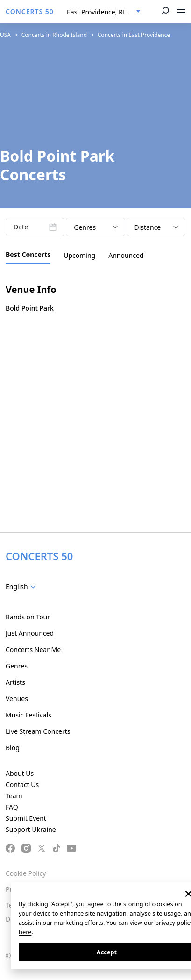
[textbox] (23, 587)
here (25, 932)
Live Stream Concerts (38, 731)
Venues (17, 699)
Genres (17, 666)
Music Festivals (28, 715)
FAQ (12, 807)
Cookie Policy (26, 873)
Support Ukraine (31, 829)
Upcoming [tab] (79, 255)
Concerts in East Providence (134, 35)
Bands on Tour (28, 617)
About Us (20, 773)
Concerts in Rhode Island (54, 35)
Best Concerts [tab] (28, 254)
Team (14, 796)
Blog (13, 748)
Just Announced (30, 633)
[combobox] (104, 12)
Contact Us (22, 785)
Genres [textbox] (85, 227)
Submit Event (26, 818)
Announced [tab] (126, 255)
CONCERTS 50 (30, 11)
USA (5, 35)
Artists (15, 682)
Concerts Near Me (33, 650)
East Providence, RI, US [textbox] (102, 12)
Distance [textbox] (148, 227)
